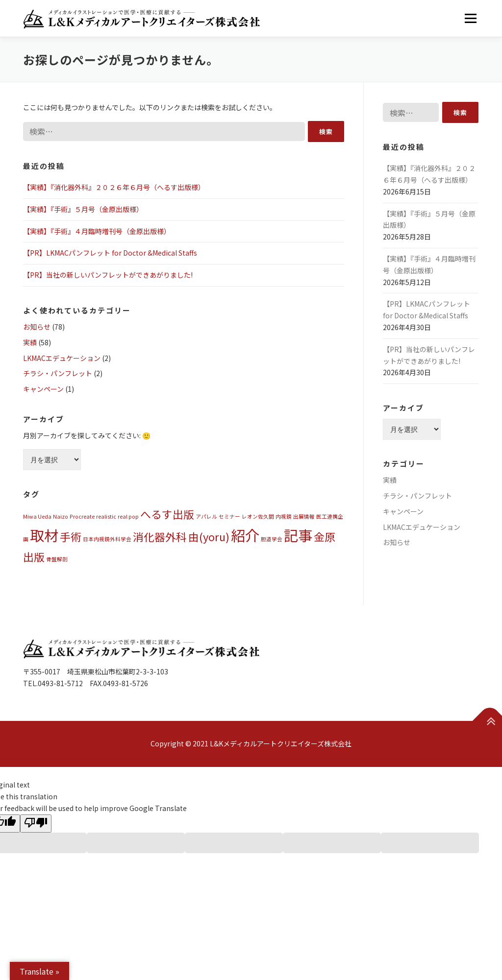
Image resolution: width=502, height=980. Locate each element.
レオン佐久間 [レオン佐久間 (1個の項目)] (258, 516)
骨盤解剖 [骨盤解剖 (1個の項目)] (57, 559)
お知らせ (37, 327)
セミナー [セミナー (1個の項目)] (229, 516)
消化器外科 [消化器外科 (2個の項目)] (160, 537)
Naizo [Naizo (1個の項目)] (61, 516)
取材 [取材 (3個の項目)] (44, 535)
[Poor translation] (36, 824)
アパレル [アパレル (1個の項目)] (206, 516)
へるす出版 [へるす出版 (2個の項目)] (167, 514)
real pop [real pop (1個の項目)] (128, 516)
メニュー (470, 18)
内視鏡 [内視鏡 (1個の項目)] (284, 516)
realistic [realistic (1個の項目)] (106, 516)
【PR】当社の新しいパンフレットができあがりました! (108, 275)
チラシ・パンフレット (58, 373)
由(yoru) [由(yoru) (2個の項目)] (209, 537)
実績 (30, 342)
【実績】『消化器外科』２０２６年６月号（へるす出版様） (114, 187)
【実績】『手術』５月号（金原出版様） (83, 209)
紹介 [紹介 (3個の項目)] (245, 535)
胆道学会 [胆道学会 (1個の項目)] (272, 539)
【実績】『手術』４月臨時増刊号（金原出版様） (97, 231)
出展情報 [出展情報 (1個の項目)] (304, 516)
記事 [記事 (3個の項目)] (298, 535)
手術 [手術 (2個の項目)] (71, 537)
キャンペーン (43, 389)
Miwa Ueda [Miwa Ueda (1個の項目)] (37, 516)
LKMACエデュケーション (62, 358)
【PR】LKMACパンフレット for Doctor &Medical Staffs (110, 253)
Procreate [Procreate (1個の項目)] (82, 516)
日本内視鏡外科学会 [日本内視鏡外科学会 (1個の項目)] (107, 539)
